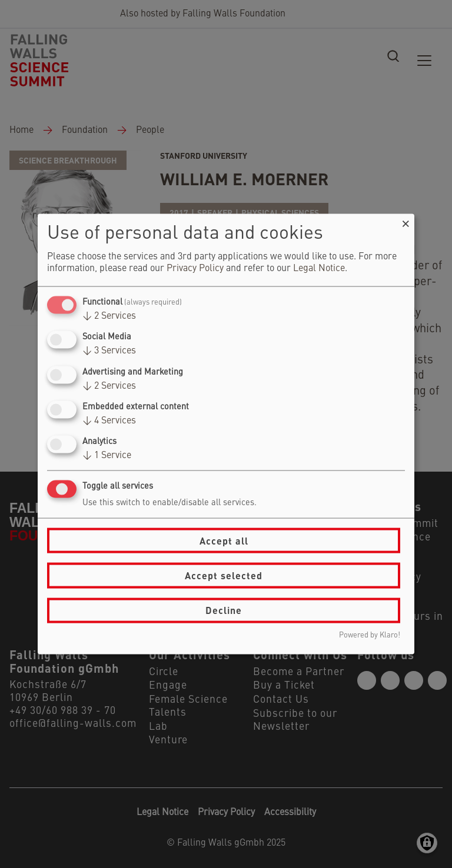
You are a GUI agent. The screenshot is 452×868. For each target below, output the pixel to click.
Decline (224, 610)
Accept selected (224, 575)
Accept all (224, 540)
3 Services (109, 351)
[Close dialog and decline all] (406, 221)
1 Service (107, 456)
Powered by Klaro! (370, 635)
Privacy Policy (195, 269)
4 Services (109, 420)
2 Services (109, 316)
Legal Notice (319, 269)
